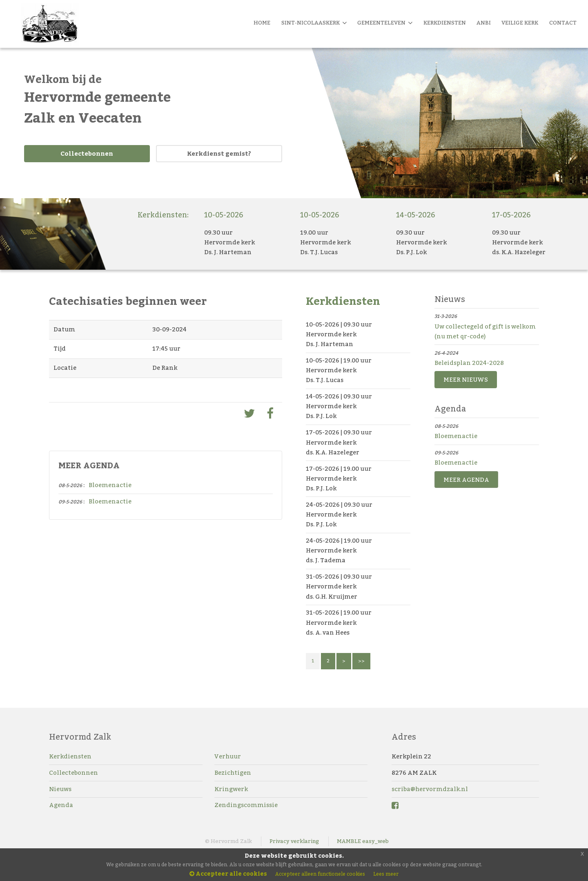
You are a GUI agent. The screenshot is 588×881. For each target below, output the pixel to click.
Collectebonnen (87, 154)
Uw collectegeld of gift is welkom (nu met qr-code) (485, 332)
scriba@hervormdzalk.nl (430, 789)
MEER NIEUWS (466, 380)
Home (262, 23)
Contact (563, 23)
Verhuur (228, 757)
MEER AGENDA (466, 480)
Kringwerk (231, 789)
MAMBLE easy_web (363, 841)
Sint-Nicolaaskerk (314, 23)
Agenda (61, 805)
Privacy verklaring (294, 841)
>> (361, 661)
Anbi (484, 23)
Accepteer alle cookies (228, 874)
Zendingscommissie (246, 805)
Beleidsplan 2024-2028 (469, 363)
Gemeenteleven (385, 23)
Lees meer (386, 874)
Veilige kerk (520, 23)
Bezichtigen (233, 773)
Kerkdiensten (70, 757)
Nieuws (60, 789)
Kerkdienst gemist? (219, 154)
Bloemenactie (110, 485)
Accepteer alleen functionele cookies (320, 874)
